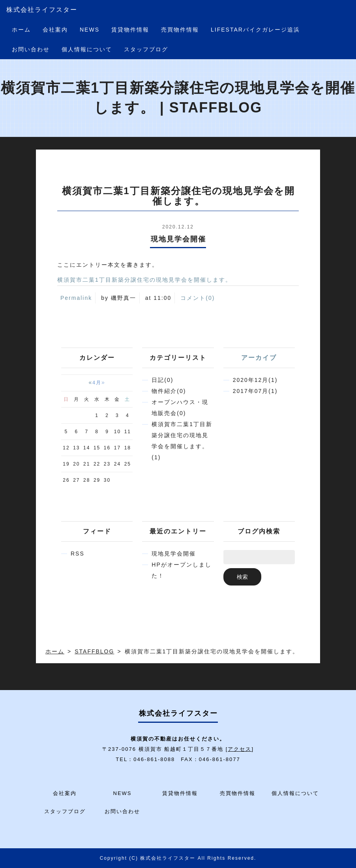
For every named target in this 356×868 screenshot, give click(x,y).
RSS (78, 554)
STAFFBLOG (94, 651)
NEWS (90, 30)
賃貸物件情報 (130, 30)
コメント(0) (198, 298)
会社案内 (55, 30)
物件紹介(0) (169, 391)
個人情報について (87, 49)
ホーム (21, 30)
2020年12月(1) (255, 380)
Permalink (76, 298)
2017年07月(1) (255, 391)
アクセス (240, 749)
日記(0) (162, 380)
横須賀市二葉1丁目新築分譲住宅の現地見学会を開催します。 (144, 280)
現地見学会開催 (174, 554)
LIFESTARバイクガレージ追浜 (255, 30)
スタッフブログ (146, 49)
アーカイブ (259, 358)
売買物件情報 (180, 30)
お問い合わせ (31, 49)
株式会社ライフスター (42, 10)
